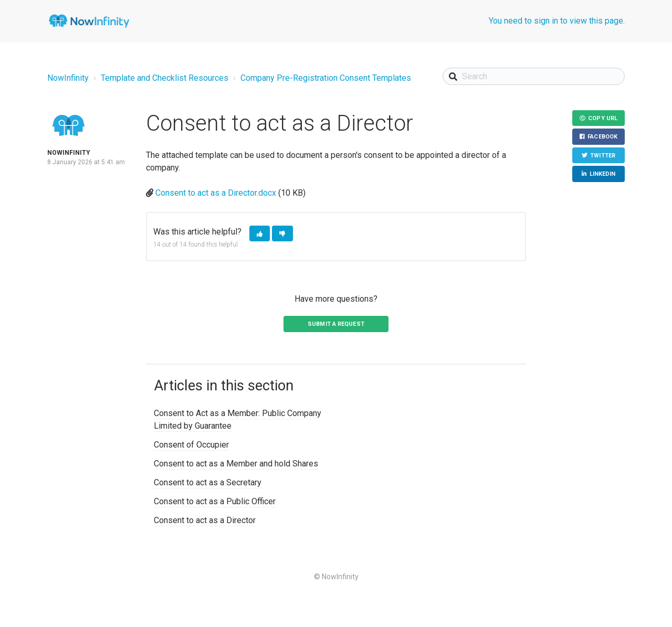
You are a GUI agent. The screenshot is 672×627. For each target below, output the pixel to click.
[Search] (534, 76)
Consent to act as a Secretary (208, 482)
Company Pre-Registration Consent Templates (326, 78)
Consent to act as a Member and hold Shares (236, 464)
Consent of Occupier (191, 445)
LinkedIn (603, 174)
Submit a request (336, 324)
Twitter (603, 156)
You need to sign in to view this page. (557, 21)
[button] (260, 234)
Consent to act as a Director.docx (216, 193)
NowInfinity (68, 78)
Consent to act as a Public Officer (215, 501)
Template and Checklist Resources (165, 78)
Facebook (602, 137)
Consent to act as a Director (205, 520)
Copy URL (603, 118)
